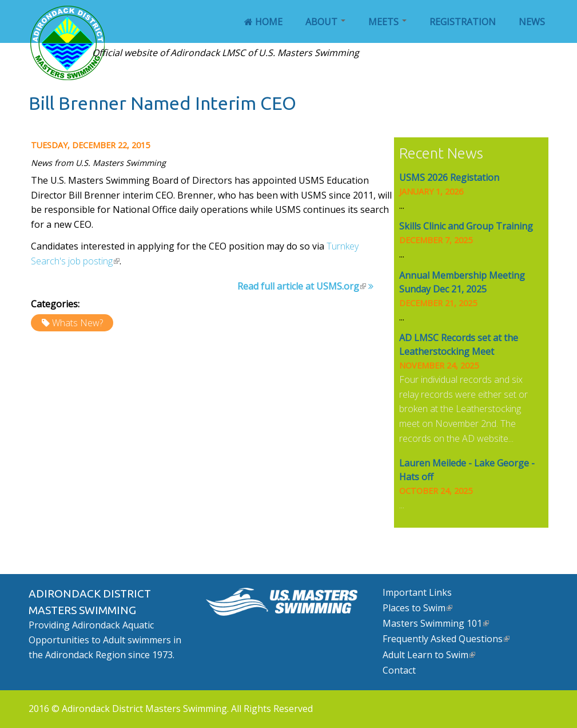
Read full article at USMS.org (302, 286)
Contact (399, 670)
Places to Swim (417, 608)
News (532, 22)
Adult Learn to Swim (429, 655)
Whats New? (77, 323)
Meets (387, 22)
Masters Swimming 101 (436, 623)
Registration (463, 22)
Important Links (417, 592)
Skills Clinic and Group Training (466, 226)
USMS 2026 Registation (449, 177)
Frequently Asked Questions (446, 639)
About (325, 22)
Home (263, 22)
